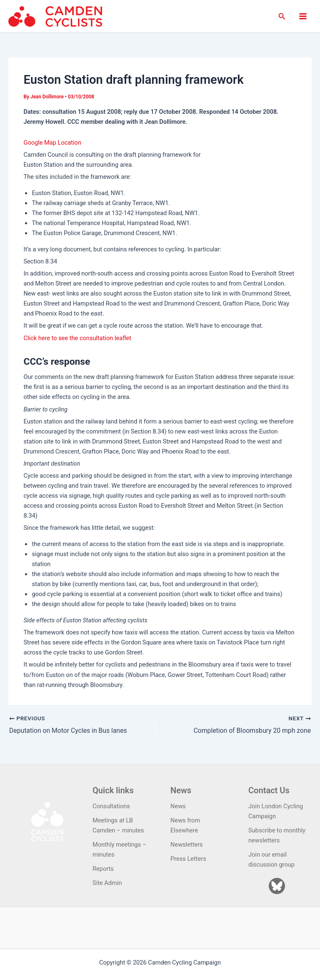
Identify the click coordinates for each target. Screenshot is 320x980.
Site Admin (107, 883)
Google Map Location (52, 143)
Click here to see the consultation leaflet (77, 338)
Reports (103, 869)
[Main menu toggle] (303, 16)
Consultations (111, 806)
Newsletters (187, 845)
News (178, 806)
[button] (282, 16)
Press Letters (188, 859)
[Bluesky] (277, 886)
